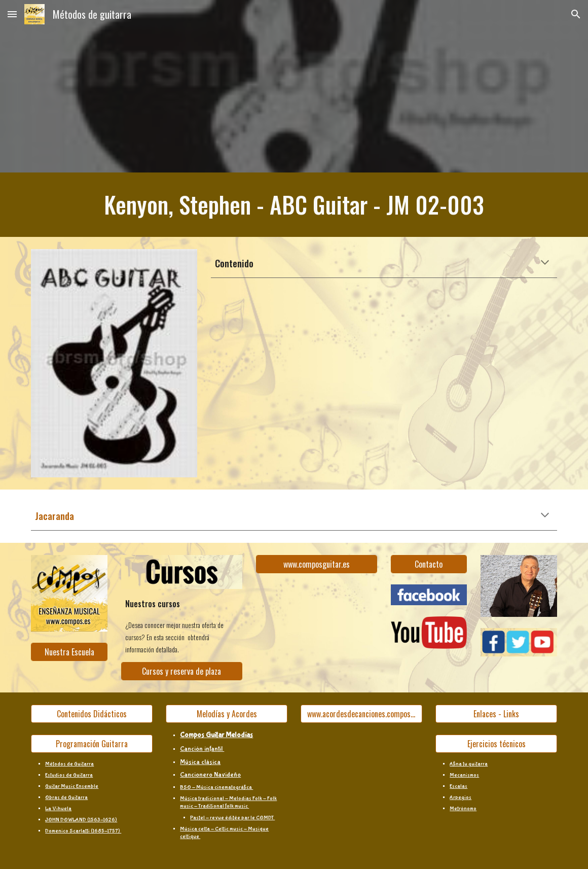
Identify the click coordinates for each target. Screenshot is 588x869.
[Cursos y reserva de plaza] (182, 671)
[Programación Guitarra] (91, 744)
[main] (294, 205)
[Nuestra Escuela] (69, 652)
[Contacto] (429, 564)
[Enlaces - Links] (496, 714)
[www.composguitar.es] (317, 564)
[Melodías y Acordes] (226, 714)
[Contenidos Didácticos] (91, 714)
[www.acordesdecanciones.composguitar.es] (361, 714)
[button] (12, 14)
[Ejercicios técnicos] (496, 744)
